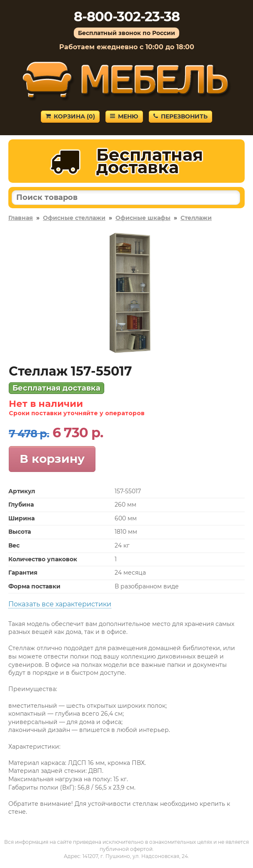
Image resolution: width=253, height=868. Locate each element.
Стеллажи (196, 218)
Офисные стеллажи (74, 218)
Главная (21, 218)
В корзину (52, 459)
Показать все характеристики (60, 604)
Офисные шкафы (143, 218)
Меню (124, 116)
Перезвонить (180, 116)
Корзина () (70, 116)
